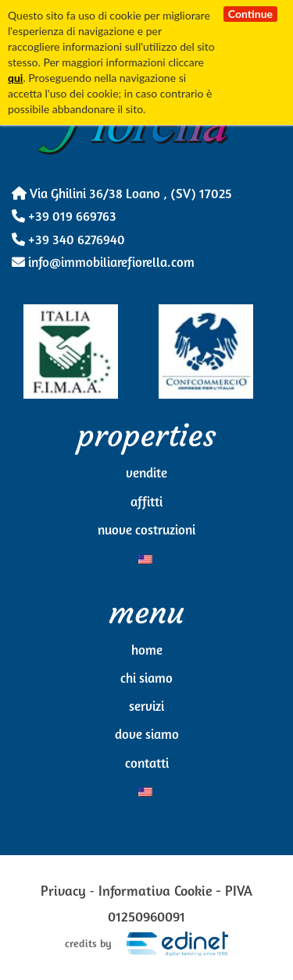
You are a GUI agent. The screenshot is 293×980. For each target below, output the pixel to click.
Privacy (63, 892)
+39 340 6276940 (68, 241)
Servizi (146, 707)
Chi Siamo (146, 679)
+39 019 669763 (64, 217)
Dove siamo (147, 735)
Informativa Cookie (155, 892)
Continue (250, 14)
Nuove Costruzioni (146, 531)
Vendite (146, 474)
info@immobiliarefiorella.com (103, 263)
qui (15, 78)
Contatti (147, 764)
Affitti (146, 503)
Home (147, 651)
